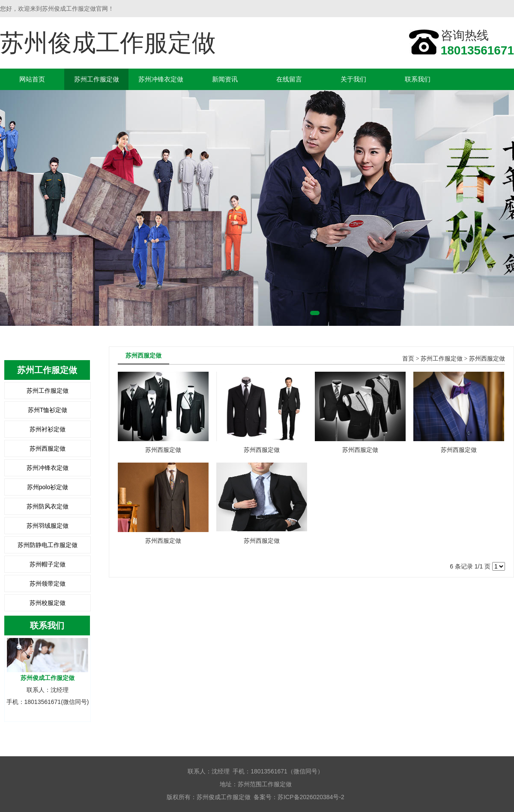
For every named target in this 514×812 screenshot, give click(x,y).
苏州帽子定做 (48, 564)
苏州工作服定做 (97, 79)
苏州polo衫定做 (48, 487)
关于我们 (353, 79)
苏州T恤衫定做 (48, 410)
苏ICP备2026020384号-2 (311, 797)
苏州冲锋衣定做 (161, 79)
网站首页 (32, 79)
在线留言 (289, 79)
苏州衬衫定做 (48, 429)
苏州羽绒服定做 (48, 526)
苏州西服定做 (48, 448)
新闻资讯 (225, 79)
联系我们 (418, 79)
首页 (408, 359)
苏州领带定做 (48, 583)
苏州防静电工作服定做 (48, 545)
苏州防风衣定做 (48, 506)
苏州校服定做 (48, 603)
